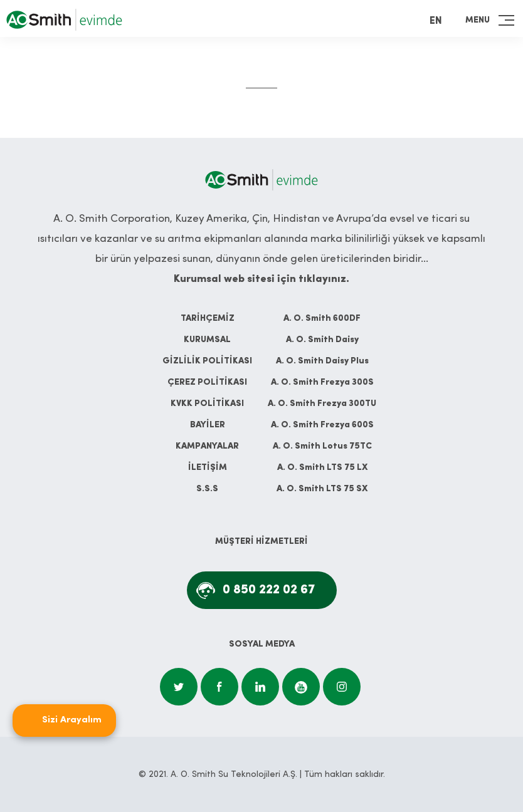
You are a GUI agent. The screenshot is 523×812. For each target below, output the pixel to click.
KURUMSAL (207, 340)
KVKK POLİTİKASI (207, 404)
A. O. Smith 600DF (322, 319)
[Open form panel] (64, 721)
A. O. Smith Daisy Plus (322, 361)
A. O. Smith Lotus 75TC (322, 446)
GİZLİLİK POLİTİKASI (207, 361)
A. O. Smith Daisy (322, 340)
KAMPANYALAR (207, 446)
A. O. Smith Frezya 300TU (322, 404)
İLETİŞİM (208, 468)
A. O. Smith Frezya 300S (322, 383)
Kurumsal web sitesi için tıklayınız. (261, 279)
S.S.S (207, 489)
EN (436, 21)
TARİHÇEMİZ (208, 319)
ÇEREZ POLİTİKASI (207, 383)
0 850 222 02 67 (269, 590)
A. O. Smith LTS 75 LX (322, 468)
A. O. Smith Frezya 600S (322, 425)
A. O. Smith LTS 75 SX (322, 489)
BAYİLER (208, 425)
